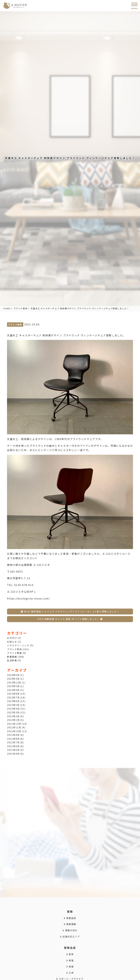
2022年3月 (13, 712)
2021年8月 (13, 739)
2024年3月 (13, 679)
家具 (70, 954)
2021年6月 (13, 746)
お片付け (12, 638)
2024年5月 (13, 675)
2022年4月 (13, 709)
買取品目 (70, 918)
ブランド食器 (15, 653)
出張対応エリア (70, 937)
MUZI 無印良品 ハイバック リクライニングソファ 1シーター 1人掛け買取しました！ (70, 611)
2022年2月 (13, 716)
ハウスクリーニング (18, 645)
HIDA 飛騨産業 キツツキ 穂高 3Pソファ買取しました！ (70, 619)
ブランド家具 (21, 308)
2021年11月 (14, 727)
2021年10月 (14, 731)
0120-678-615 (24, 585)
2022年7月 (13, 697)
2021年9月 (13, 735)
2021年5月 (13, 750)
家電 (70, 960)
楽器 (70, 966)
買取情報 (70, 924)
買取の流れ (70, 930)
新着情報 (12, 657)
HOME (7, 308)
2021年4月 (13, 754)
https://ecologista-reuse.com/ (28, 598)
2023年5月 (13, 686)
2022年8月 (13, 694)
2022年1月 (13, 720)
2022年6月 (13, 701)
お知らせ (12, 642)
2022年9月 (13, 690)
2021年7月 (13, 742)
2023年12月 (14, 682)
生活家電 (12, 660)
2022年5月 (13, 705)
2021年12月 (14, 724)
